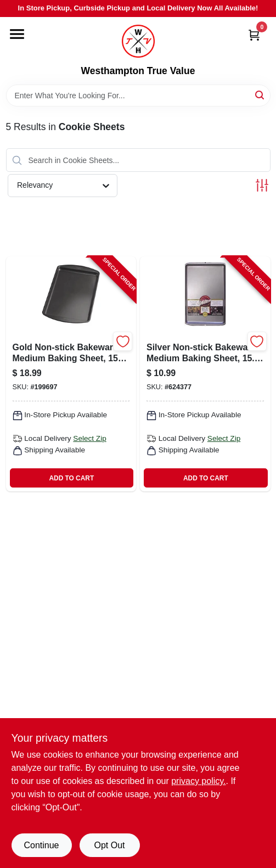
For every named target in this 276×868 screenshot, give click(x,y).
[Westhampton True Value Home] (138, 41)
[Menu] (17, 34)
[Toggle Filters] (262, 185)
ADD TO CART (71, 478)
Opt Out (109, 845)
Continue (41, 845)
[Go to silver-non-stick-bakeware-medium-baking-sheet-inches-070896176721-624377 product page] (205, 374)
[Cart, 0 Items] (254, 35)
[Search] (260, 95)
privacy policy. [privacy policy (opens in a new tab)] (198, 781)
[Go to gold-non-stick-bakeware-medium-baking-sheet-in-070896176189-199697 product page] (71, 374)
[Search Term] (138, 96)
